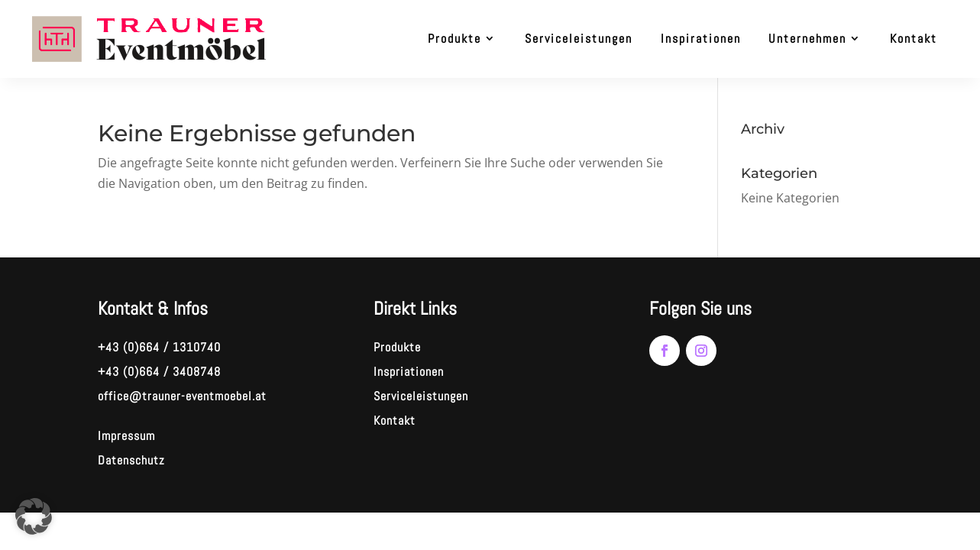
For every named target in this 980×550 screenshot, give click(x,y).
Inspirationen (701, 39)
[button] (34, 516)
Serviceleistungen (579, 39)
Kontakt (914, 39)
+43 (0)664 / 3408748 (159, 372)
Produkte (454, 39)
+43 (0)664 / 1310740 (159, 347)
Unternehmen (807, 39)
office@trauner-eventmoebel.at (182, 396)
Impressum (126, 436)
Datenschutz (131, 460)
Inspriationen (409, 372)
